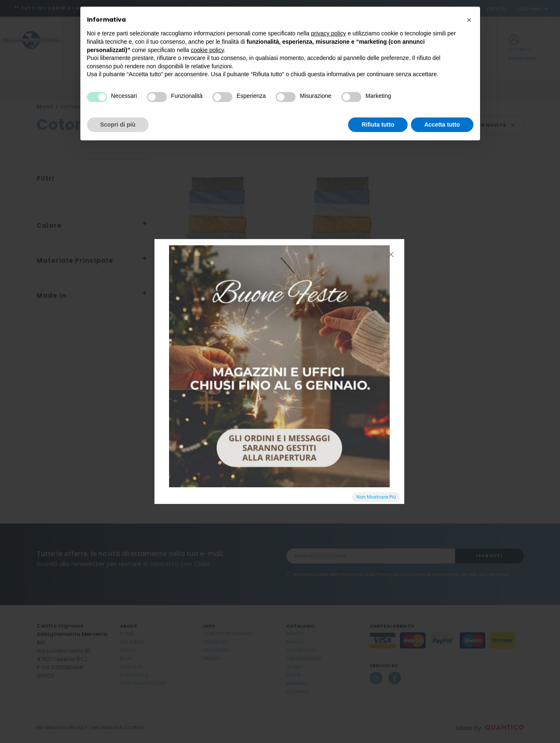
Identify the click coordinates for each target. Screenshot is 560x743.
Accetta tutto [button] (442, 125)
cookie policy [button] (207, 50)
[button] (469, 20)
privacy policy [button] (329, 33)
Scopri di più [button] (118, 125)
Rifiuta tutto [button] (378, 125)
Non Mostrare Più (376, 497)
